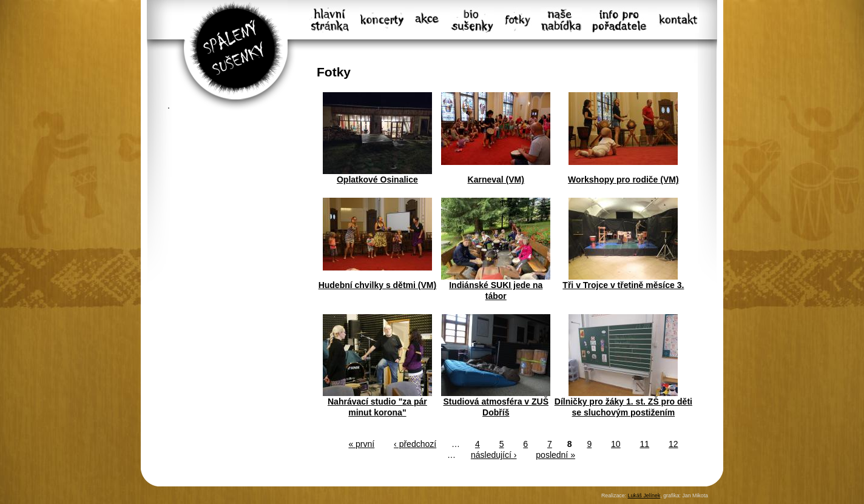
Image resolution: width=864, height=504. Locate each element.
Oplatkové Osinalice (377, 180)
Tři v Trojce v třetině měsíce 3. (623, 285)
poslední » (555, 455)
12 (673, 444)
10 (616, 444)
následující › (494, 455)
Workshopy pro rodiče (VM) (623, 180)
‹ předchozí (415, 444)
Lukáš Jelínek (644, 496)
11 (645, 444)
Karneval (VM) (496, 180)
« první (361, 444)
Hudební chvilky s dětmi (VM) (377, 285)
